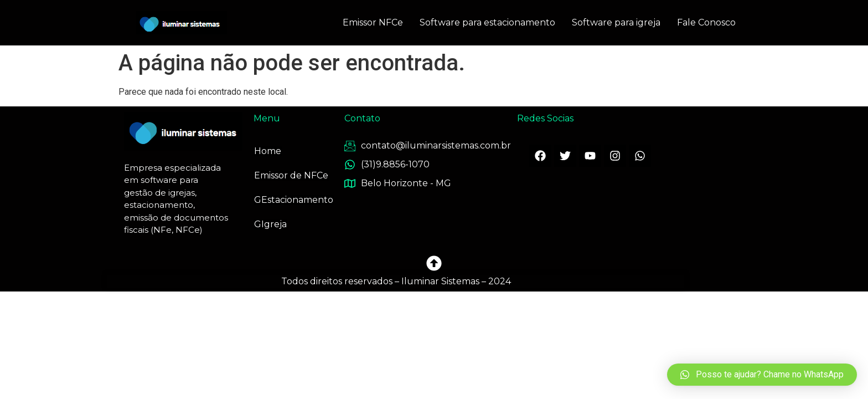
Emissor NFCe (373, 22)
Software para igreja (616, 22)
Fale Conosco (706, 22)
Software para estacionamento (487, 22)
